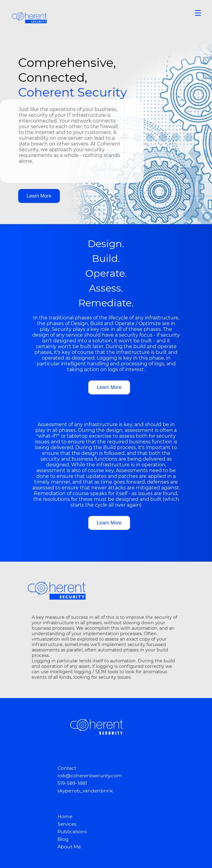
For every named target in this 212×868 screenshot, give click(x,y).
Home (65, 816)
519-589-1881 (72, 783)
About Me (69, 847)
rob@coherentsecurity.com (90, 776)
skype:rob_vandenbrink (85, 791)
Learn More (39, 196)
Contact (67, 768)
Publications (72, 832)
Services (67, 824)
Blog (63, 839)
